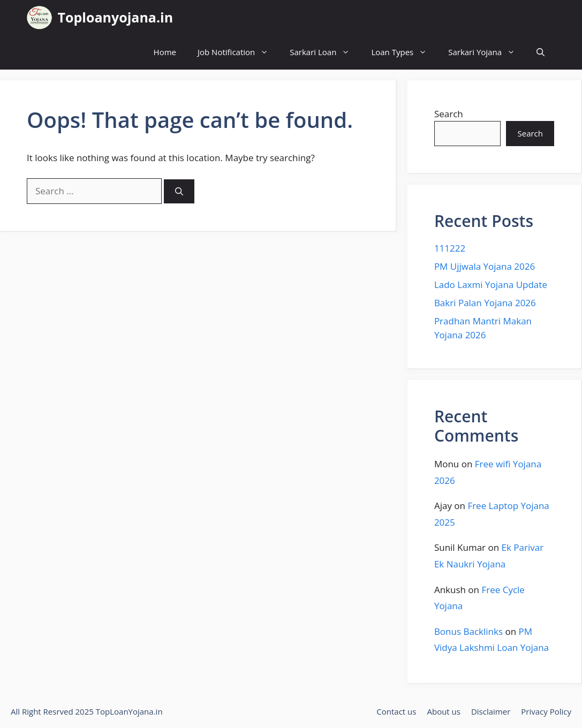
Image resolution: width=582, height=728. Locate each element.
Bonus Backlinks (468, 631)
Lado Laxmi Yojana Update (491, 285)
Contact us (396, 711)
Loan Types (404, 52)
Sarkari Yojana (487, 52)
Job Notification (238, 52)
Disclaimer (491, 711)
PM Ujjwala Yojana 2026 (485, 266)
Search (449, 114)
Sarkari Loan (325, 52)
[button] (541, 52)
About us (443, 711)
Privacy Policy (546, 711)
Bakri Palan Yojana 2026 (485, 303)
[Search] (179, 191)
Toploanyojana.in (116, 17)
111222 (450, 248)
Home (165, 52)
